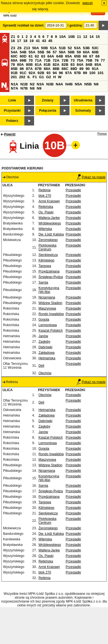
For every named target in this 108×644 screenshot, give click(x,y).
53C (95, 48)
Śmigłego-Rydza (51, 277)
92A (32, 73)
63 (43, 56)
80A (20, 65)
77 (103, 60)
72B (65, 60)
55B (41, 52)
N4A (59, 84)
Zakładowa (47, 353)
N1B (24, 84)
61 (31, 56)
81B (47, 65)
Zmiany (48, 100)
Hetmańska (47, 358)
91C (23, 73)
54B (23, 52)
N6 (96, 84)
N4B (69, 84)
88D (74, 69)
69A (14, 60)
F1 (35, 77)
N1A (15, 84)
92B (41, 73)
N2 (32, 84)
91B (14, 73)
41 (38, 41)
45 (50, 41)
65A (68, 56)
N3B (50, 84)
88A (47, 69)
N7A (15, 88)
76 (97, 60)
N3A (41, 84)
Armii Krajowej (49, 201)
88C (65, 69)
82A (56, 65)
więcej (88, 3)
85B (14, 69)
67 (91, 56)
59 (79, 52)
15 (98, 37)
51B (62, 48)
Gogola (44, 320)
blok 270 (45, 196)
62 (37, 56)
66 (85, 56)
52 (70, 48)
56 (49, 52)
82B (65, 65)
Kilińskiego (46, 260)
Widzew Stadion (50, 303)
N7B (24, 88)
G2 (48, 77)
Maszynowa (47, 308)
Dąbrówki (45, 347)
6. (29, 77)
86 (22, 69)
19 (32, 41)
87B (38, 69)
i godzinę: (75, 25)
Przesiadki (73, 190)
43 (44, 41)
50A (35, 48)
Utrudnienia (83, 100)
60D (23, 56)
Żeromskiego (48, 240)
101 (101, 73)
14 (92, 37)
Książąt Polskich (51, 331)
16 (13, 41)
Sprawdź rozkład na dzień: (24, 25)
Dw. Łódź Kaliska (51, 234)
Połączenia (48, 111)
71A (38, 60)
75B (89, 60)
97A (68, 73)
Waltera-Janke (49, 218)
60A (86, 52)
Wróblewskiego (50, 223)
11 (79, 37)
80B (29, 65)
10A (63, 37)
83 (72, 65)
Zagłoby (44, 342)
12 (85, 37)
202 (22, 77)
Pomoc (102, 133)
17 (19, 41)
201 (14, 77)
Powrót (10, 134)
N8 (32, 88)
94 (55, 73)
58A (62, 52)
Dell (41, 366)
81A (38, 65)
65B (77, 56)
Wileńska (45, 229)
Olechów (45, 373)
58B (71, 52)
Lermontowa (48, 325)
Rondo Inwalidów (51, 314)
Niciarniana (47, 297)
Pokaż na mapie (91, 177)
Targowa (45, 266)
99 (85, 73)
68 (98, 56)
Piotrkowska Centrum (47, 247)
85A (98, 65)
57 (55, 52)
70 (31, 60)
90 (88, 69)
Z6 (19, 48)
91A (95, 69)
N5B (88, 84)
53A (77, 48)
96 (61, 73)
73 (72, 60)
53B (86, 48)
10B (71, 37)
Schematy (83, 111)
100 (92, 73)
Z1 (13, 37)
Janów (43, 336)
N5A (79, 84)
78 (13, 65)
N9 (39, 88)
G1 (42, 77)
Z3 (13, 48)
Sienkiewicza (48, 255)
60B (95, 52)
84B (89, 65)
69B (23, 60)
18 (25, 41)
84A (80, 65)
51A (53, 48)
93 (49, 73)
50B (44, 48)
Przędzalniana (49, 271)
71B (47, 60)
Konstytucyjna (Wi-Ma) (49, 290)
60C (14, 56)
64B (60, 56)
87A (29, 69)
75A (80, 60)
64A (51, 56)
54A (14, 52)
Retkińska (46, 207)
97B (77, 73)
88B (56, 69)
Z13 (27, 48)
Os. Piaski (46, 212)
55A (32, 52)
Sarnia (43, 282)
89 (82, 69)
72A (56, 60)
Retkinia (44, 190)
